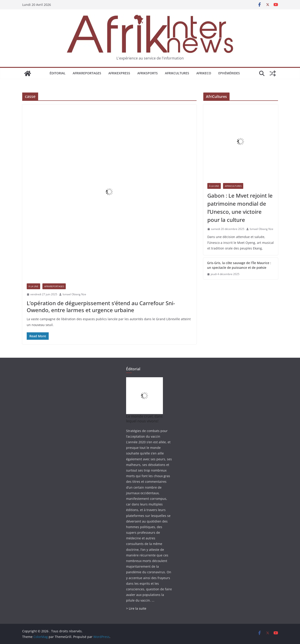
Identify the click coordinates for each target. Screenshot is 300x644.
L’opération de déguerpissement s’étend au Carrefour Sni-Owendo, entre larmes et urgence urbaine (101, 307)
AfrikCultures (177, 73)
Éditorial (58, 73)
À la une (33, 286)
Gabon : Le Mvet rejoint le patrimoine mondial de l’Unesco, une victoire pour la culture (240, 208)
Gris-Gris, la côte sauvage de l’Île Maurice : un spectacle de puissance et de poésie (239, 265)
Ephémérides (229, 73)
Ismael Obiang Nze (74, 294)
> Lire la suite (136, 608)
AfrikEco (204, 73)
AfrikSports (148, 73)
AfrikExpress (119, 73)
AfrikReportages (87, 73)
